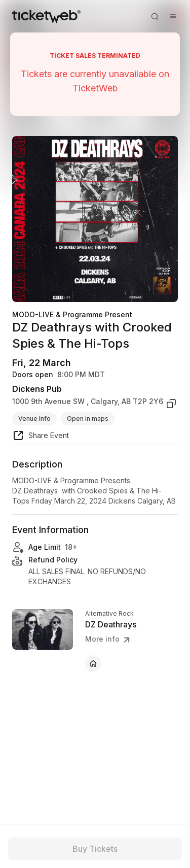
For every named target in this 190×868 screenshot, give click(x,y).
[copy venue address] (171, 404)
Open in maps (88, 419)
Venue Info (34, 419)
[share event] (41, 437)
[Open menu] (173, 16)
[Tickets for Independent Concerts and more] (46, 16)
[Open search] (155, 16)
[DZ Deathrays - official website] (93, 663)
